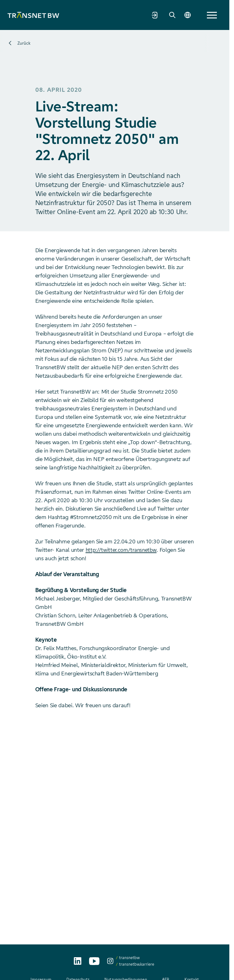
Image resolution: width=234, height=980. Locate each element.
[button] (212, 15)
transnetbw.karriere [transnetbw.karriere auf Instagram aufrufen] (137, 964)
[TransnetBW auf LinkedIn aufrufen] (78, 961)
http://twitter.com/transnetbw (123, 550)
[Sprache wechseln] (186, 15)
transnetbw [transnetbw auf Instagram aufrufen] (129, 958)
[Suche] (170, 15)
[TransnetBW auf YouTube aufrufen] (94, 961)
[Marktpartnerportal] (152, 15)
